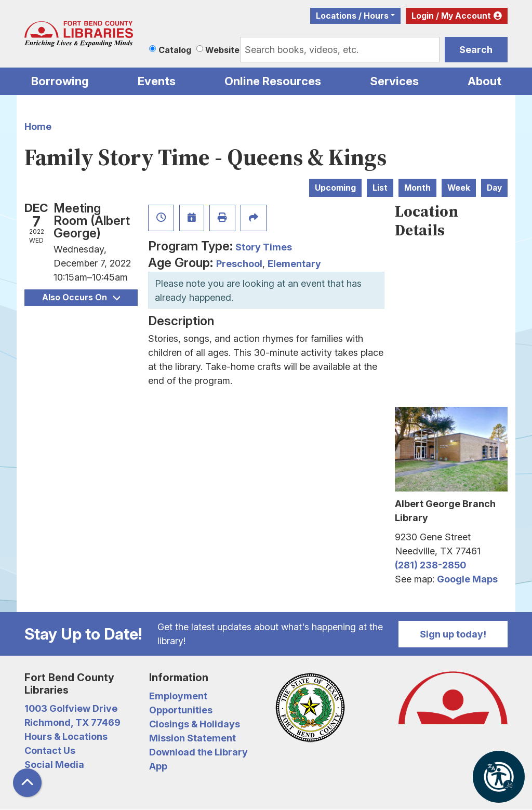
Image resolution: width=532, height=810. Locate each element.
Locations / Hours (352, 16)
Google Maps (467, 579)
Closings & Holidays (195, 724)
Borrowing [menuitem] (60, 81)
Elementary (294, 264)
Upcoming (335, 188)
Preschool (239, 264)
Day (494, 188)
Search (476, 50)
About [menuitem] (484, 81)
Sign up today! (453, 634)
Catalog (175, 50)
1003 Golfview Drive (71, 708)
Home (38, 127)
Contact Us (50, 751)
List (380, 188)
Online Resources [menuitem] (273, 81)
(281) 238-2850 (430, 565)
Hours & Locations (66, 736)
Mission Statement (192, 738)
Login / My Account (451, 16)
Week (459, 188)
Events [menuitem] (157, 81)
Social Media (54, 765)
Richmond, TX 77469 (72, 722)
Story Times (264, 247)
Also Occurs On (81, 297)
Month (417, 188)
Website (222, 50)
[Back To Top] (27, 783)
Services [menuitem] (394, 81)
